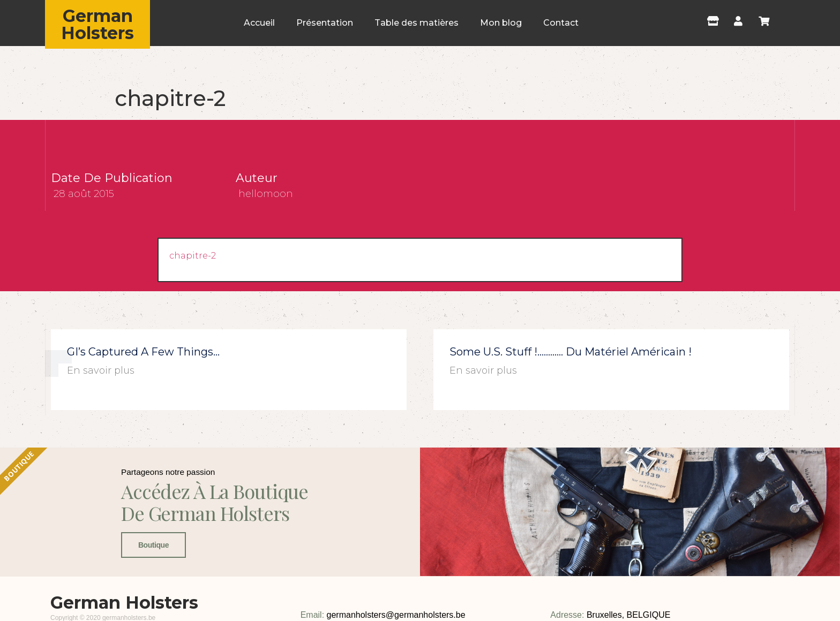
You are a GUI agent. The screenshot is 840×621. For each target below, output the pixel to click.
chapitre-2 (193, 256)
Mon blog (501, 23)
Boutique (150, 591)
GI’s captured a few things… (143, 352)
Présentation (325, 23)
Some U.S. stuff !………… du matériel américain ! (571, 352)
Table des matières (417, 23)
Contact (561, 23)
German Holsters (97, 24)
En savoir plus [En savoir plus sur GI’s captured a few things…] (101, 370)
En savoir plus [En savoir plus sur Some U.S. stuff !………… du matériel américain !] (483, 370)
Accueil (259, 23)
